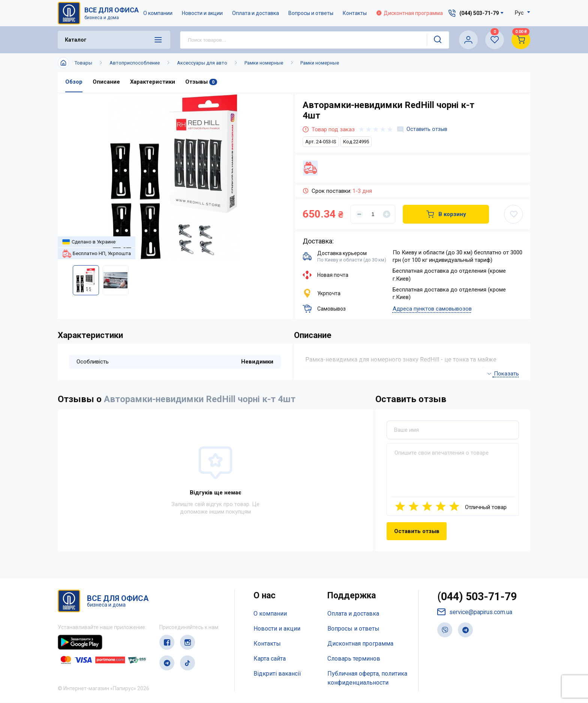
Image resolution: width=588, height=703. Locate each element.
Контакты (355, 13)
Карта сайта (270, 659)
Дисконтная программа (410, 13)
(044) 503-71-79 (479, 597)
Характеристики (153, 82)
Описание (106, 82)
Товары (83, 63)
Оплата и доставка (256, 13)
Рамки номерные (264, 63)
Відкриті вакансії (277, 674)
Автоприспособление (135, 63)
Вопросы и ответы (311, 13)
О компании (158, 13)
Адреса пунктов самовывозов (432, 309)
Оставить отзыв (423, 129)
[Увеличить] (387, 214)
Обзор (74, 82)
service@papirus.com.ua (475, 613)
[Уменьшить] (359, 214)
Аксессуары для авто (202, 63)
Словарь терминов (354, 659)
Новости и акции (203, 13)
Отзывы (201, 82)
